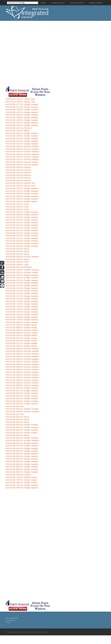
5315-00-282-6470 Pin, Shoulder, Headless (22, 440)
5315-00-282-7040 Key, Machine (18, 475)
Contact (8, 622)
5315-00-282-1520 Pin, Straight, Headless (22, 236)
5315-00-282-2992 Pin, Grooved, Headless (22, 364)
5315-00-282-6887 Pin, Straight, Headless (22, 467)
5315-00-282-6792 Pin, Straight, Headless (22, 443)
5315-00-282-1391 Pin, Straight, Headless (22, 199)
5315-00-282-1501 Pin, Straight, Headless (22, 217)
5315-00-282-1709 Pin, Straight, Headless (22, 283)
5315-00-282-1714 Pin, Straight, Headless (22, 291)
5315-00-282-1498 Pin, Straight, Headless (22, 215)
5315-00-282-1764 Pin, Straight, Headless (22, 317)
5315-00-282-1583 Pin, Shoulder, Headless (22, 270)
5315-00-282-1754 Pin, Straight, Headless (22, 312)
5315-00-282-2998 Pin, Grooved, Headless (22, 380)
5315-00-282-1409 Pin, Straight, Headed (21, 202)
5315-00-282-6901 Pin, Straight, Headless (22, 472)
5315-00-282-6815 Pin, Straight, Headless (22, 448)
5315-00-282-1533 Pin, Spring (17, 251)
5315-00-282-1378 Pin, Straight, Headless (22, 188)
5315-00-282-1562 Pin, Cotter (17, 262)
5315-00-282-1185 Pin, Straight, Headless (22, 110)
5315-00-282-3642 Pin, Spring (17, 417)
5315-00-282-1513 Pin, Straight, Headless (22, 230)
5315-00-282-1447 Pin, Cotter (17, 204)
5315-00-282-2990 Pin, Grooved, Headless (22, 359)
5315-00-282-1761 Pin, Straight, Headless (22, 314)
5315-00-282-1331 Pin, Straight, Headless (22, 141)
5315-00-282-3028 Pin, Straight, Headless (22, 401)
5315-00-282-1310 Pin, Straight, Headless (22, 139)
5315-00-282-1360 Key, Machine (18, 181)
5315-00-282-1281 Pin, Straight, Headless (22, 133)
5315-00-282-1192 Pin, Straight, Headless (22, 125)
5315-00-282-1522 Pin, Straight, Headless (22, 238)
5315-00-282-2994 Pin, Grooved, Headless (22, 370)
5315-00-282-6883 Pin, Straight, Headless (22, 464)
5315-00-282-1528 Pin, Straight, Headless (22, 246)
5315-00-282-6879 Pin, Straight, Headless (22, 461)
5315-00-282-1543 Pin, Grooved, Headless (22, 257)
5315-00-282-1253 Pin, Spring (17, 131)
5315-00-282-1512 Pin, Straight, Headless (22, 228)
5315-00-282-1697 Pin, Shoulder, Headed (22, 272)
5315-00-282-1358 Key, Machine (18, 175)
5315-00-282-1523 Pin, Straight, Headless (22, 241)
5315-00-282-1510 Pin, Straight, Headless (22, 223)
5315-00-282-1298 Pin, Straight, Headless (22, 136)
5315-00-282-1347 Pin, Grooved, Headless (22, 160)
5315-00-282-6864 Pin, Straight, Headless (22, 456)
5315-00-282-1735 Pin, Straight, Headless (22, 307)
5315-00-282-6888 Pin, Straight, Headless (22, 469)
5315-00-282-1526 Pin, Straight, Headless (22, 244)
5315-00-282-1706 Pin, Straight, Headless (22, 278)
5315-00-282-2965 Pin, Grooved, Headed (22, 330)
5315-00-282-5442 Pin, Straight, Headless (22, 430)
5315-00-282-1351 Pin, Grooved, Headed (22, 165)
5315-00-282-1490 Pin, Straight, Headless (22, 212)
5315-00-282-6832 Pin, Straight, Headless (22, 451)
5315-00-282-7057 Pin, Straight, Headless (22, 485)
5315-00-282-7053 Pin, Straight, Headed (21, 480)
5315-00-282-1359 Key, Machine (18, 178)
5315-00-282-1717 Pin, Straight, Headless (22, 296)
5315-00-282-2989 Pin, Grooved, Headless (22, 356)
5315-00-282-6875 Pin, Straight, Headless (22, 459)
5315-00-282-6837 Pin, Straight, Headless (22, 454)
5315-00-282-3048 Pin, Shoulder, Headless (22, 412)
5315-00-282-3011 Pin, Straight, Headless (22, 391)
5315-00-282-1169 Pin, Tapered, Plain (20, 102)
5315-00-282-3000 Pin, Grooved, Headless (22, 385)
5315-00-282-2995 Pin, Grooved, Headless (22, 372)
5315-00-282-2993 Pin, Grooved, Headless (22, 367)
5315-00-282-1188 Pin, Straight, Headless (22, 115)
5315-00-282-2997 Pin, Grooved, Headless (22, 377)
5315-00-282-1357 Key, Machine (18, 173)
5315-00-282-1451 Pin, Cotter (17, 209)
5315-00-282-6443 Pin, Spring (17, 435)
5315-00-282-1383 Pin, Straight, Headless (22, 194)
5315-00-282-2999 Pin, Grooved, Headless (22, 383)
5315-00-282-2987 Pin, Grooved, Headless (22, 354)
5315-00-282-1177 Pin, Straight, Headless (22, 104)
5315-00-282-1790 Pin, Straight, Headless (22, 320)
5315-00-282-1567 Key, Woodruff (18, 267)
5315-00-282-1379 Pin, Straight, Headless (22, 191)
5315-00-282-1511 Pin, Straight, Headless (22, 225)
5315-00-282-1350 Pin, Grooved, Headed (22, 162)
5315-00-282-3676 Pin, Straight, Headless (22, 425)
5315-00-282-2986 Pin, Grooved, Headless (22, 351)
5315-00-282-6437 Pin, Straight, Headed (21, 433)
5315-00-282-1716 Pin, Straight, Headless (22, 293)
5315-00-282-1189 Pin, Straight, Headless (22, 118)
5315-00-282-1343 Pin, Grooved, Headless (22, 149)
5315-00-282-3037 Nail (14, 406)
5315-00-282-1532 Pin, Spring (17, 249)
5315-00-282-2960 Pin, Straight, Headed (21, 328)
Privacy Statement (12, 618)
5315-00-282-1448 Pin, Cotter (17, 207)
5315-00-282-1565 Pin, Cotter (17, 265)
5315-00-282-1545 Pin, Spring (17, 259)
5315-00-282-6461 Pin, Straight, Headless (22, 438)
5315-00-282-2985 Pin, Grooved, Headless (22, 349)
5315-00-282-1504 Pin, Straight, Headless (22, 220)
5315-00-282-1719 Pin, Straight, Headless (22, 299)
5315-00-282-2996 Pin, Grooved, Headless (22, 375)
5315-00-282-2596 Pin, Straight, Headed (21, 325)
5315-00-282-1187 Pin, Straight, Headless (22, 112)
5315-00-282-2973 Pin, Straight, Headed (21, 335)
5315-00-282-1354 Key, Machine (18, 170)
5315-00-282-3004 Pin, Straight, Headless (22, 388)
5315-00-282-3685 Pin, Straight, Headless (22, 427)
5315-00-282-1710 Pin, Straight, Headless (22, 286)
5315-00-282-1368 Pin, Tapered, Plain (20, 186)
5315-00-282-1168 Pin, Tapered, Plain (20, 99)
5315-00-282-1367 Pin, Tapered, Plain (20, 183)
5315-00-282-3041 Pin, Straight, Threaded (22, 409)
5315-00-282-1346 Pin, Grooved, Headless (22, 157)
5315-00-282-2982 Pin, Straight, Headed (21, 346)
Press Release (10, 620)
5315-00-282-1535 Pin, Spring (17, 254)
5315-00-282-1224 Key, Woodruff (18, 128)
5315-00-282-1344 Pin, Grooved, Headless (22, 152)
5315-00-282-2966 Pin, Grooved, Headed (22, 333)
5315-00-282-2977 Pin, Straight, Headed (21, 343)
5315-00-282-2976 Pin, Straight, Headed (21, 341)
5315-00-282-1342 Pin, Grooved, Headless (22, 146)
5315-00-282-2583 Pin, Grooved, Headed (22, 322)
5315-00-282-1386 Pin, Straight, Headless (22, 196)
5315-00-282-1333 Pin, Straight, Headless (22, 144)
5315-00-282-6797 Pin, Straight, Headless (22, 446)
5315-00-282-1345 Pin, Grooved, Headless (22, 154)
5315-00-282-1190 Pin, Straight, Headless (22, 120)
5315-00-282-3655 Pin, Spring (17, 422)
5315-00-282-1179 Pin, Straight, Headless (22, 107)
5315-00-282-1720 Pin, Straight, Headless (22, 301)
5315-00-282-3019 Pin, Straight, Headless (22, 396)
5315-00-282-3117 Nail (14, 414)
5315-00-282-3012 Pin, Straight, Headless (22, 393)
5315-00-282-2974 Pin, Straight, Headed (21, 338)
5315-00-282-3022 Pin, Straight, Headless (22, 398)
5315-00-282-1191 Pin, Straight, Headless (22, 123)
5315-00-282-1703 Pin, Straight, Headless (22, 275)
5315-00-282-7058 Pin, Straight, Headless (22, 488)
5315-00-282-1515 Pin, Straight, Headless (22, 233)
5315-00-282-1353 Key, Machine (18, 167)
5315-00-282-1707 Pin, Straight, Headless (22, 280)
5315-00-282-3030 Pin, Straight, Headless (22, 404)
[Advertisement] (32, 53)
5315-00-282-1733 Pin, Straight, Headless (22, 304)
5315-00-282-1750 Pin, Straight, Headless (22, 309)
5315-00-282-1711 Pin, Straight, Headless (22, 288)
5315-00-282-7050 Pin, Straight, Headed (21, 477)
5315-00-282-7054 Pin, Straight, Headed (21, 482)
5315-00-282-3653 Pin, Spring (17, 419)
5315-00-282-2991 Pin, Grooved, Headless (22, 362)
